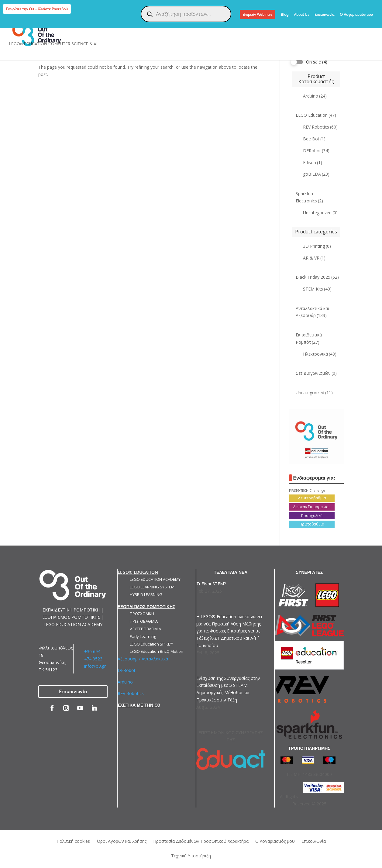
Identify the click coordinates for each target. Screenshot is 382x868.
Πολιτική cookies (73, 841)
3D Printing (317, 246)
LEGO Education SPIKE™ (151, 644)
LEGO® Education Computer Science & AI (53, 44)
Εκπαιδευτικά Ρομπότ (309, 338)
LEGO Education (316, 115)
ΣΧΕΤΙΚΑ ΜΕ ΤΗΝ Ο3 (139, 705)
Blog (285, 15)
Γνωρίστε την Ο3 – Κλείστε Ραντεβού (37, 9)
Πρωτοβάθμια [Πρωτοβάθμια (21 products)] (312, 524)
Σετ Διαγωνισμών (316, 373)
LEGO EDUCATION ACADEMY (155, 579)
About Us (301, 15)
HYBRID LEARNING (146, 594)
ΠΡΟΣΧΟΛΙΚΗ (142, 614)
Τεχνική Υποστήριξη (191, 855)
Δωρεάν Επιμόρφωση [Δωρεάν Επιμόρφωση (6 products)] (312, 507)
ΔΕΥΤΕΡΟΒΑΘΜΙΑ (145, 629)
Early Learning (143, 636)
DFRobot (316, 151)
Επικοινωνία (324, 15)
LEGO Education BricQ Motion (157, 651)
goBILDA (316, 174)
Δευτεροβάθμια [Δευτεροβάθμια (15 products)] (312, 498)
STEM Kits (317, 289)
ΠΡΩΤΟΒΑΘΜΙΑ (144, 621)
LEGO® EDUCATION (138, 572)
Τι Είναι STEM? (211, 584)
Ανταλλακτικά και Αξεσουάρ (312, 312)
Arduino (315, 96)
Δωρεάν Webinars (258, 14)
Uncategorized (320, 213)
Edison (313, 162)
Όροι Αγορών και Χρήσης (122, 841)
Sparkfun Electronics (309, 197)
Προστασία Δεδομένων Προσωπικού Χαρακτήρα (201, 841)
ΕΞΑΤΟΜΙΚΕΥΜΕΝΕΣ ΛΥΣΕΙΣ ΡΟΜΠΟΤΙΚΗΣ (233, 25)
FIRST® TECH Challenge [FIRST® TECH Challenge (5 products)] (307, 491)
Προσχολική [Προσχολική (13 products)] (312, 516)
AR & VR (314, 258)
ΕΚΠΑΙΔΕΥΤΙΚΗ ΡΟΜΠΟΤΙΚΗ (85, 25)
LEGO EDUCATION (27, 25)
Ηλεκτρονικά (320, 354)
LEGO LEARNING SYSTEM (152, 587)
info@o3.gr (95, 666)
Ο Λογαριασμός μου (356, 15)
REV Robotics (320, 127)
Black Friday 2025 (317, 277)
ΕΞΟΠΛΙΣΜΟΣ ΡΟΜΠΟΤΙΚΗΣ (152, 25)
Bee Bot (314, 139)
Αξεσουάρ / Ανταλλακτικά (143, 659)
